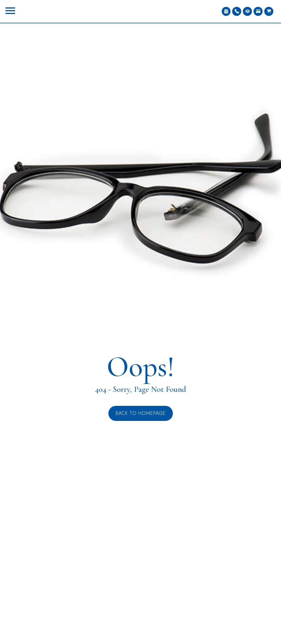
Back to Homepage (141, 413)
